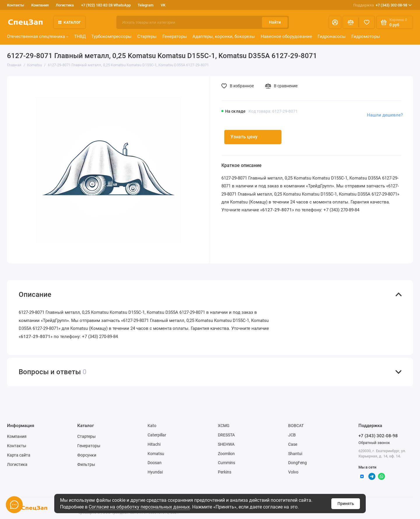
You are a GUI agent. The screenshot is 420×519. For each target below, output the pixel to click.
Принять (346, 504)
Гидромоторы (366, 36)
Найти (275, 22)
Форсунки (87, 455)
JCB (292, 435)
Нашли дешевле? (385, 115)
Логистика (65, 5)
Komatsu (156, 454)
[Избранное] (367, 22)
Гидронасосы (332, 36)
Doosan (155, 463)
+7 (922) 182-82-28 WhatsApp (106, 5)
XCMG (224, 426)
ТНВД (80, 36)
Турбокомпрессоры (111, 36)
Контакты (15, 5)
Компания (40, 5)
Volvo (293, 472)
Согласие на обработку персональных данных (139, 507)
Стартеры (147, 36)
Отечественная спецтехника (38, 36)
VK (163, 5)
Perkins (225, 472)
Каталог (70, 22)
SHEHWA (226, 444)
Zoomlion (226, 454)
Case (293, 444)
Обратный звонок (374, 443)
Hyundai (155, 472)
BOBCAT (296, 426)
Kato (152, 426)
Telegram (146, 5)
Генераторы (175, 36)
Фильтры (86, 464)
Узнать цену (244, 137)
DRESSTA (226, 435)
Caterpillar (157, 435)
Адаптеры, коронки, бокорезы (224, 36)
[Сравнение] (351, 22)
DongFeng (297, 463)
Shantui (295, 454)
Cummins (226, 463)
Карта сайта (19, 455)
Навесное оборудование (286, 36)
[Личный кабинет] (335, 22)
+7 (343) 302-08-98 (383, 5)
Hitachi (154, 444)
